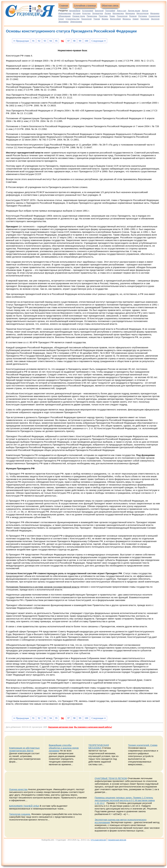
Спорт (61, 19)
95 (56, 41)
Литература (98, 13)
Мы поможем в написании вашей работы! (93, 727)
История (77, 13)
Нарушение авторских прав (61, 727)
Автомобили (75, 11)
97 (68, 41)
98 (74, 41)
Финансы (127, 19)
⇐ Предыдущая (21, 41)
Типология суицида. (20, 814)
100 (86, 41)
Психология (122, 16)
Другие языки (134, 11)
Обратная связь (110, 6)
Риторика (143, 16)
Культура (86, 13)
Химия (136, 19)
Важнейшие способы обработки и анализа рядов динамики (64, 748)
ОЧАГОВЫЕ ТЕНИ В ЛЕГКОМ (111, 778)
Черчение (145, 19)
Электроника (76, 22)
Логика (108, 13)
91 (33, 41)
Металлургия (143, 13)
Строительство (73, 19)
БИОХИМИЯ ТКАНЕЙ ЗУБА (24, 806)
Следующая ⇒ (99, 41)
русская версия (99, 840)
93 (45, 41)
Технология (86, 19)
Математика (118, 13)
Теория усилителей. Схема (143, 745)
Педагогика (92, 16)
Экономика (63, 22)
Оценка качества (18, 789)
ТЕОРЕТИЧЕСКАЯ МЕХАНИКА (99, 746)
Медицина (130, 13)
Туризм (97, 19)
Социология (154, 16)
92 (39, 41)
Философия (115, 19)
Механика (155, 13)
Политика (103, 16)
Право (112, 16)
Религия (133, 16)
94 (51, 41)
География (110, 11)
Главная (64, 6)
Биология (99, 11)
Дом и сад (122, 11)
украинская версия (117, 840)
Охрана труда (79, 16)
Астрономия (88, 11)
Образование (65, 16)
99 (80, 41)
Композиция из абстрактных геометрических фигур (24, 749)
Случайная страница (85, 6)
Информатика (65, 13)
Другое (145, 11)
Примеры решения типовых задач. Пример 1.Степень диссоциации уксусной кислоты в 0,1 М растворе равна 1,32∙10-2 (125, 800)
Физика (105, 19)
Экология (155, 19)
